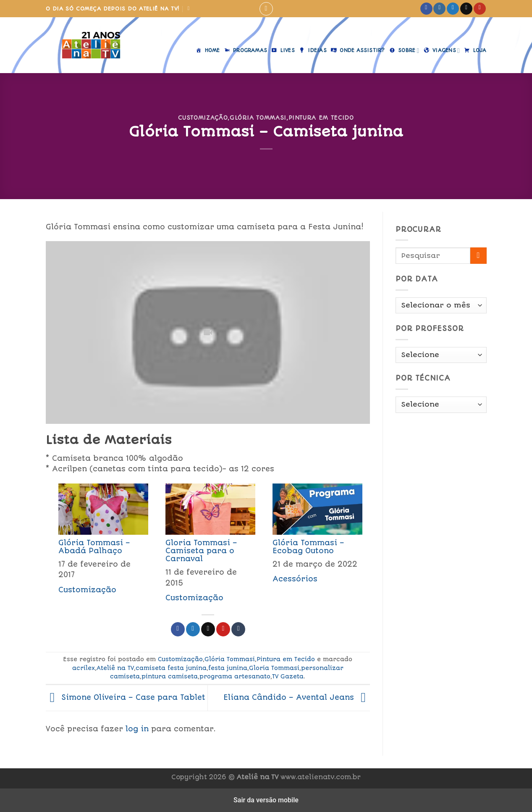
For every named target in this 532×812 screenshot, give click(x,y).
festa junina (228, 668)
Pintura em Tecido (321, 118)
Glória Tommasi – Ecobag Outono (308, 547)
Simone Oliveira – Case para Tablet (126, 697)
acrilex (84, 668)
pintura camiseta (170, 676)
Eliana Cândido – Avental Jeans (297, 697)
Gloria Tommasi (274, 668)
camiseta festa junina (171, 668)
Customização (203, 118)
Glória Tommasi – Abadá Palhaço (94, 547)
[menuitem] (99, 545)
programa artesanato (235, 676)
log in (137, 729)
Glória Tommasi (258, 118)
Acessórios (295, 579)
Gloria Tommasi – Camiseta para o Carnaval (201, 551)
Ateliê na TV (115, 668)
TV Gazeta (288, 676)
